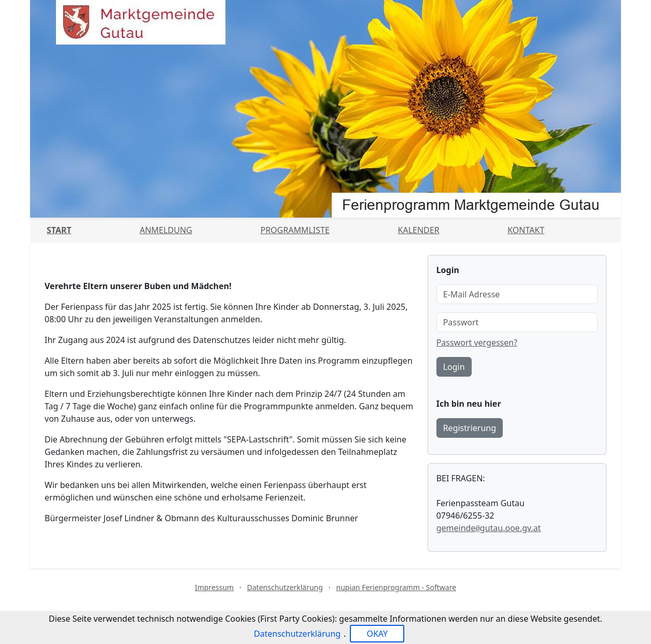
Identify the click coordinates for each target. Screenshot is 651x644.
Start (59, 230)
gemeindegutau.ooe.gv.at (489, 528)
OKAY (377, 634)
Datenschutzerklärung (285, 587)
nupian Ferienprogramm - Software (396, 587)
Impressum (214, 587)
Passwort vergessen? (477, 342)
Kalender (419, 230)
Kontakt (526, 230)
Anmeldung (166, 230)
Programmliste (295, 230)
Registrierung (470, 428)
